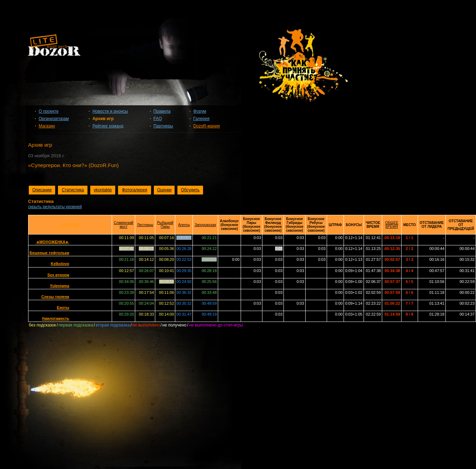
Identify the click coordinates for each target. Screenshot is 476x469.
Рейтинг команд (108, 126)
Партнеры (163, 126)
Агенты (184, 225)
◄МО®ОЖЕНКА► (52, 242)
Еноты (63, 308)
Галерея (201, 119)
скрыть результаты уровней (55, 207)
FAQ (158, 119)
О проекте (49, 111)
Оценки (164, 190)
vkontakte (103, 190)
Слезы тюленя (55, 297)
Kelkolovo (60, 264)
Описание (42, 190)
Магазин (47, 126)
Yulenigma (60, 286)
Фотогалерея (135, 190)
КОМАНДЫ (70, 225)
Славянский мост (123, 225)
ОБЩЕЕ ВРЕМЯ (392, 225)
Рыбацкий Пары (165, 225)
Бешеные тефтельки (49, 253)
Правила (162, 111)
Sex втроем (58, 275)
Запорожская (205, 225)
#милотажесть (56, 318)
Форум (200, 111)
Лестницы (145, 225)
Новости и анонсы (110, 111)
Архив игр (103, 119)
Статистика (73, 190)
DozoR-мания (206, 126)
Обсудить (190, 190)
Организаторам (54, 119)
